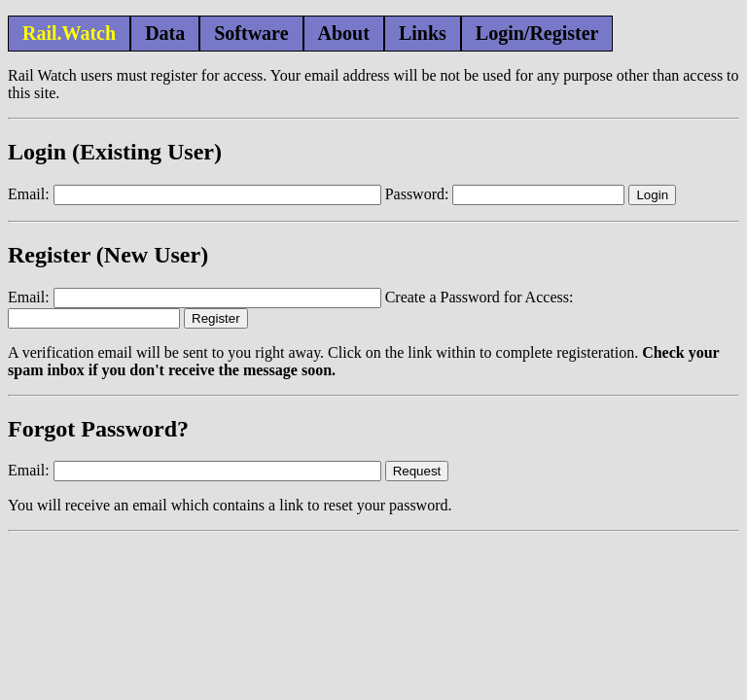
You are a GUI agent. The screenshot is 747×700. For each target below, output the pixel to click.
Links (423, 33)
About (344, 33)
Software (251, 33)
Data (165, 33)
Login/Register (537, 33)
